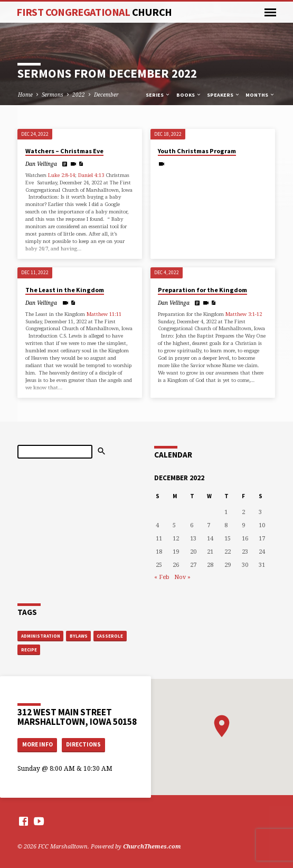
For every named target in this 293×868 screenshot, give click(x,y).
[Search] (55, 452)
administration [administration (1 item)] (41, 636)
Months (260, 95)
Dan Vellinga (41, 164)
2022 (79, 95)
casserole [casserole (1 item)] (110, 636)
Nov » (182, 577)
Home (25, 95)
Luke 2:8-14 (62, 175)
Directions (83, 744)
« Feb (162, 577)
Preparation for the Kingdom (202, 290)
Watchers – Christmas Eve (64, 151)
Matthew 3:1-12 (244, 314)
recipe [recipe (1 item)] (29, 650)
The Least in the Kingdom (65, 290)
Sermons (53, 95)
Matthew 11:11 (104, 314)
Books (189, 95)
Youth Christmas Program (197, 151)
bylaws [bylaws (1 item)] (79, 636)
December (106, 95)
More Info (37, 744)
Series (158, 95)
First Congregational (94, 12)
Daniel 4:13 (91, 175)
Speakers (224, 95)
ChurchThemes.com (152, 846)
